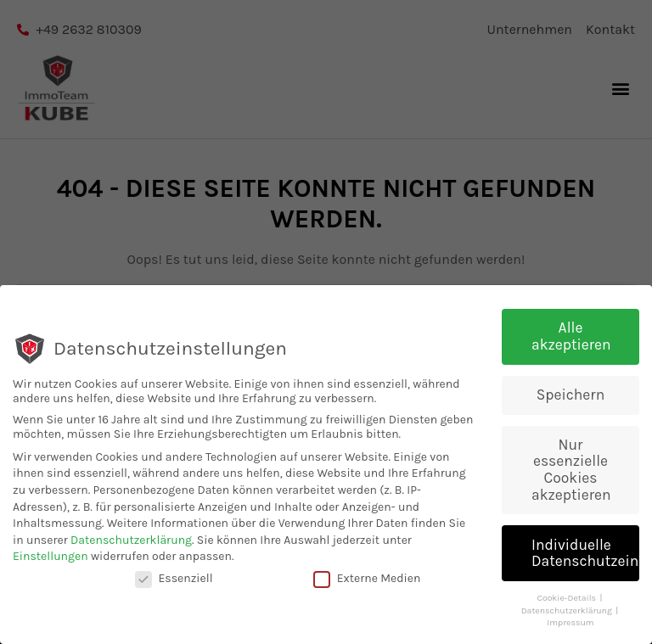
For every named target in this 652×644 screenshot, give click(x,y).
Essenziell (174, 580)
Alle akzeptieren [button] (571, 338)
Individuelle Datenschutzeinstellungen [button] (585, 554)
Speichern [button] (570, 395)
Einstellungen (51, 558)
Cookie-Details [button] (567, 599)
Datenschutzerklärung (131, 541)
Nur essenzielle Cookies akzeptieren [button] (571, 470)
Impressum (570, 624)
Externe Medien (367, 580)
